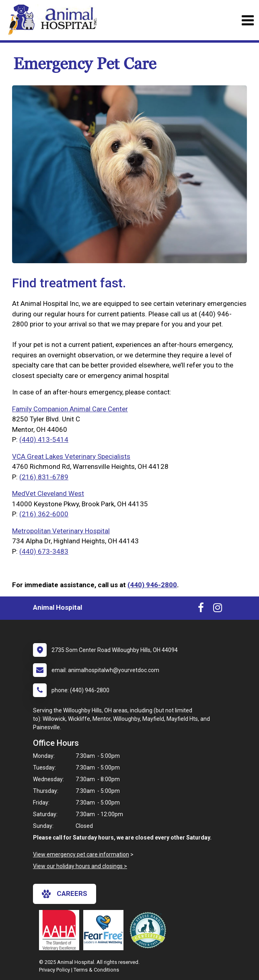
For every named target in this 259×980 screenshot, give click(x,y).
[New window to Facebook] (201, 609)
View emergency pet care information (81, 854)
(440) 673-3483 (44, 551)
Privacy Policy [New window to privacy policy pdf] (54, 970)
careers (65, 894)
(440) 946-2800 (152, 585)
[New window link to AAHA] (61, 930)
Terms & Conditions (96, 970)
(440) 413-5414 (44, 439)
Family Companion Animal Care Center (70, 409)
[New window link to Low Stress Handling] (150, 930)
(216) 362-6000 (44, 514)
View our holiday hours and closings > (80, 866)
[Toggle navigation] (248, 20)
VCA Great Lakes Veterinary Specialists (71, 456)
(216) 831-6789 (44, 477)
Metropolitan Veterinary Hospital (61, 531)
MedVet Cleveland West (48, 493)
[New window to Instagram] (218, 609)
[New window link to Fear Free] (105, 930)
